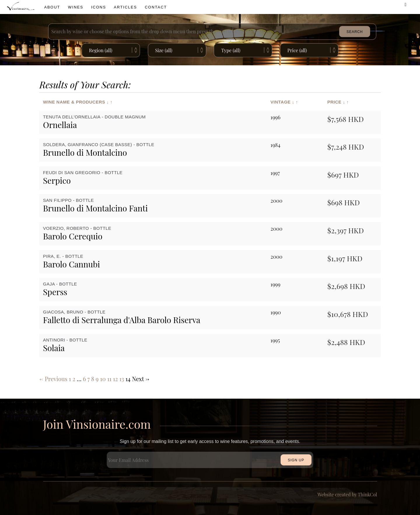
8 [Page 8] (92, 379)
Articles (125, 7)
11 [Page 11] (109, 379)
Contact (156, 7)
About (52, 7)
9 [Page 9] (97, 379)
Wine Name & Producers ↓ (76, 102)
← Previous (53, 379)
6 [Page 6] (84, 379)
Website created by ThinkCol (347, 494)
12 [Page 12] (115, 379)
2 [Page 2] (74, 379)
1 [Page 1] (70, 379)
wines (76, 7)
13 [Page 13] (122, 379)
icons (98, 7)
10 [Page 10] (103, 379)
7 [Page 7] (89, 379)
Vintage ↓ (282, 102)
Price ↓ (336, 102)
